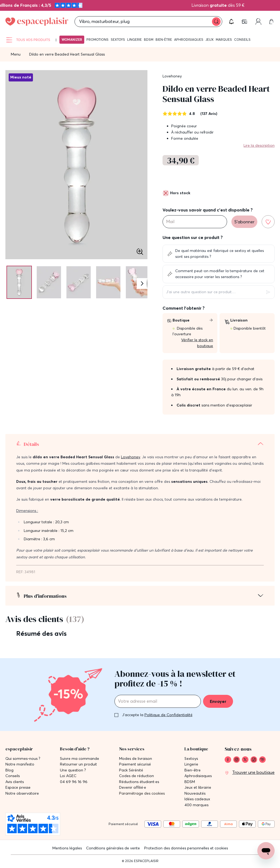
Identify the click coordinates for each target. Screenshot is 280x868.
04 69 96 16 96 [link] (74, 782)
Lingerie (134, 40)
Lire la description (259, 145)
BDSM (149, 40)
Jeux (210, 40)
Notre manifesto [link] (20, 764)
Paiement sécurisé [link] (135, 764)
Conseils (242, 40)
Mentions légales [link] (67, 848)
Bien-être (164, 40)
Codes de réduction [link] (136, 776)
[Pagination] (18, 282)
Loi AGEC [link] (68, 776)
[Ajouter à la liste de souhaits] (268, 222)
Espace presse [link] (18, 787)
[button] (231, 22)
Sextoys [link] (191, 759)
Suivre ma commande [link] (80, 759)
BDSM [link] (190, 782)
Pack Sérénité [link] (131, 770)
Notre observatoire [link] (22, 793)
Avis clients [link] (15, 782)
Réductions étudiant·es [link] (139, 782)
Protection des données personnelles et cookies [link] (186, 848)
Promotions (97, 40)
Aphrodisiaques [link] (198, 776)
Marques (224, 40)
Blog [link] (9, 770)
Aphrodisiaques (189, 40)
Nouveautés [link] (195, 793)
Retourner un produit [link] (78, 764)
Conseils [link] (13, 776)
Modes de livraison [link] (136, 759)
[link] (245, 22)
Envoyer (218, 701)
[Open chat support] (266, 851)
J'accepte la (157, 715)
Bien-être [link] (193, 770)
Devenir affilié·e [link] (133, 787)
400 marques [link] (196, 805)
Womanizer (72, 40)
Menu (16, 54)
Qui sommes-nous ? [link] (23, 759)
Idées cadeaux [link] (197, 799)
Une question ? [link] (73, 770)
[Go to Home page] (37, 22)
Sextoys (118, 40)
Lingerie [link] (191, 764)
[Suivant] (142, 283)
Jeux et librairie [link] (198, 787)
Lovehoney (172, 76)
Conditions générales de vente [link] (113, 848)
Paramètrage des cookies (142, 793)
